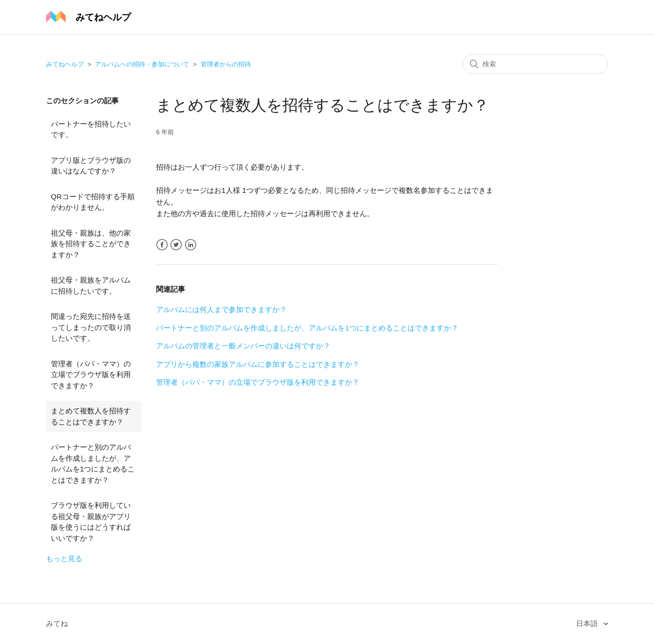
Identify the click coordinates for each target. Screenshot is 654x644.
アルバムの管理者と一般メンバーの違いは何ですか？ (243, 346)
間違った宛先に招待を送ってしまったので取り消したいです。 (91, 327)
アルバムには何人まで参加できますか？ (221, 309)
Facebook (162, 245)
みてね (57, 623)
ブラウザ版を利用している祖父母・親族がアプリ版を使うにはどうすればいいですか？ (91, 522)
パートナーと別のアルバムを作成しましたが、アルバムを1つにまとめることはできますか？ (93, 463)
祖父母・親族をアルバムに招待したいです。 (91, 285)
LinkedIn (191, 245)
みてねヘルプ (65, 64)
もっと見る (64, 558)
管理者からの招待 (226, 64)
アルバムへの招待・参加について (142, 64)
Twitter (176, 245)
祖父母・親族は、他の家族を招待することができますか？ (91, 244)
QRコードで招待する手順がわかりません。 (93, 202)
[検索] (535, 64)
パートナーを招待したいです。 (91, 129)
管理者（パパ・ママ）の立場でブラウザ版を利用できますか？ (91, 375)
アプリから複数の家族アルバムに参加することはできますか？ (258, 364)
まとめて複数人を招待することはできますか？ (91, 416)
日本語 (588, 623)
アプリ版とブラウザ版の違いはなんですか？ (91, 166)
